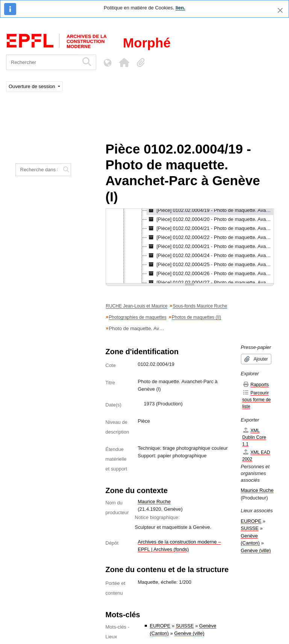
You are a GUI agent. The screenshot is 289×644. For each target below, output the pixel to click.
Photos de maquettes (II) (196, 317)
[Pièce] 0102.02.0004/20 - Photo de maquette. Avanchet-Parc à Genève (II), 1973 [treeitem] (210, 219)
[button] (124, 62)
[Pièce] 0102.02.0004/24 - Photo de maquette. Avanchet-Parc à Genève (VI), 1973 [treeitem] (210, 256)
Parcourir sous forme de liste (257, 400)
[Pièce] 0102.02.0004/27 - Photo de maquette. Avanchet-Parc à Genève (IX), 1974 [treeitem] (210, 283)
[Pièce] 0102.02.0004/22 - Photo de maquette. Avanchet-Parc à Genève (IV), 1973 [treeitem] (210, 238)
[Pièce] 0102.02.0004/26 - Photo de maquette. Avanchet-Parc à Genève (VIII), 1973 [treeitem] (210, 274)
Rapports (256, 384)
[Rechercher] (42, 62)
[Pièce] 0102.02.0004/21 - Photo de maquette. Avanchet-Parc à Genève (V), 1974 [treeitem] (210, 247)
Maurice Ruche (154, 502)
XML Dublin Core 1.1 (254, 437)
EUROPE (160, 626)
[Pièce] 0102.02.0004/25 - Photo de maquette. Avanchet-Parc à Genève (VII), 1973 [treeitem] (210, 265)
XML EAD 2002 (256, 456)
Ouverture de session (33, 86)
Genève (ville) (189, 633)
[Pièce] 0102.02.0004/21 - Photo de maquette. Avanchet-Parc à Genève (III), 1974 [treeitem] (210, 228)
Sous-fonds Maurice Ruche (200, 306)
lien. (180, 8)
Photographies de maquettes (138, 317)
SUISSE (185, 626)
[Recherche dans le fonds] (39, 170)
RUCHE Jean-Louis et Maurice (137, 306)
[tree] (190, 247)
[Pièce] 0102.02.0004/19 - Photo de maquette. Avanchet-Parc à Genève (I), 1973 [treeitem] (210, 210)
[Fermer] (280, 10)
